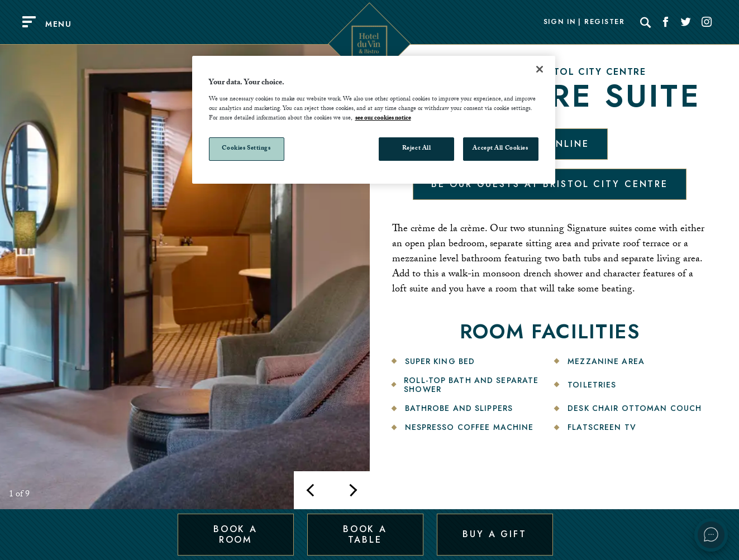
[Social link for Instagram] (707, 22)
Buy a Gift (495, 534)
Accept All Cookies (500, 149)
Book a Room (235, 534)
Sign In (560, 22)
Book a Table (365, 534)
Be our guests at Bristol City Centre (550, 184)
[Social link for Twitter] (686, 22)
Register (604, 22)
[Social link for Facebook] (666, 22)
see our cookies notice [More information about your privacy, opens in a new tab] (383, 119)
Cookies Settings (246, 149)
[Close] (540, 69)
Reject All (417, 149)
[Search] (646, 22)
